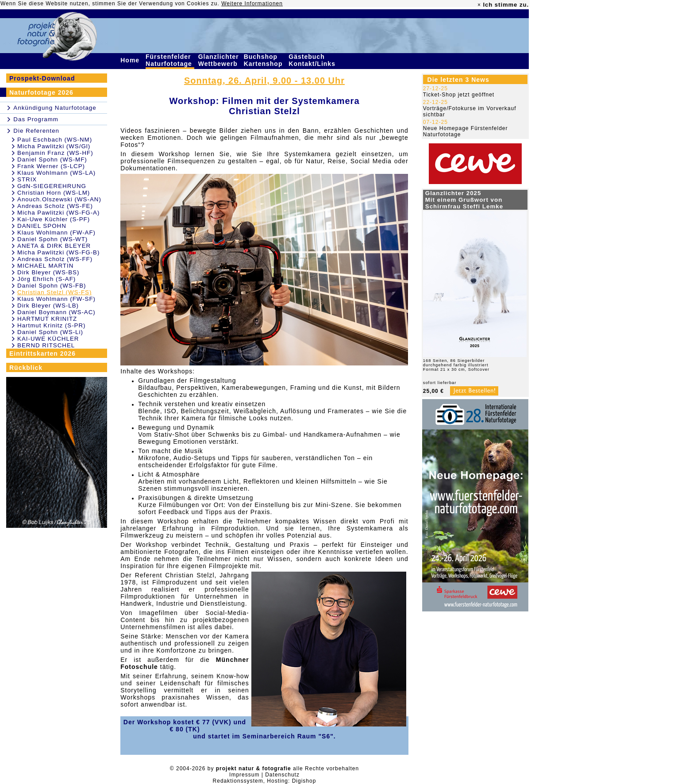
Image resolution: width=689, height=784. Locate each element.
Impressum (244, 775)
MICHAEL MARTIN (45, 266)
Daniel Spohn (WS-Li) (50, 332)
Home (131, 60)
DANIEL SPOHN (42, 226)
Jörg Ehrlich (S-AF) (46, 279)
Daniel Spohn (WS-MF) (52, 159)
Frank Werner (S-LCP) (51, 166)
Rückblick (26, 368)
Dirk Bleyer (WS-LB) (48, 306)
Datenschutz (282, 775)
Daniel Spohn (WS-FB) (52, 286)
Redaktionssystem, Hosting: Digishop (265, 781)
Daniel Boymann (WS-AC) (56, 312)
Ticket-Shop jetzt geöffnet (459, 95)
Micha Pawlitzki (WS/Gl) (54, 146)
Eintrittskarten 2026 (42, 354)
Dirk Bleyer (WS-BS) (48, 272)
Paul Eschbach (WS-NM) (55, 140)
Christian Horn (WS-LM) (54, 193)
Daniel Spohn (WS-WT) (52, 239)
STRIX (27, 179)
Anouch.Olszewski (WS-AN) (59, 199)
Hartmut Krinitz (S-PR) (52, 325)
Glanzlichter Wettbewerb (219, 60)
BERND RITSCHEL (46, 345)
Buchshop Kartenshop (264, 60)
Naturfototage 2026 (41, 92)
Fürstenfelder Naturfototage (170, 60)
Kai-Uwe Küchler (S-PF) (54, 219)
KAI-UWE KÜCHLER (48, 339)
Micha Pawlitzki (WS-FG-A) (58, 213)
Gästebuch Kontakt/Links (313, 60)
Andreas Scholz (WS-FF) (55, 259)
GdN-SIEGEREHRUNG (52, 186)
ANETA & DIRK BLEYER (54, 246)
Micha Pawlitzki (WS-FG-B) (58, 252)
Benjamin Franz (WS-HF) (55, 153)
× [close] (479, 5)
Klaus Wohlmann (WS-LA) (56, 173)
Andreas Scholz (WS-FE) (55, 206)
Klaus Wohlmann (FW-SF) (56, 299)
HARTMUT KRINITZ (47, 319)
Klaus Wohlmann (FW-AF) (56, 233)
